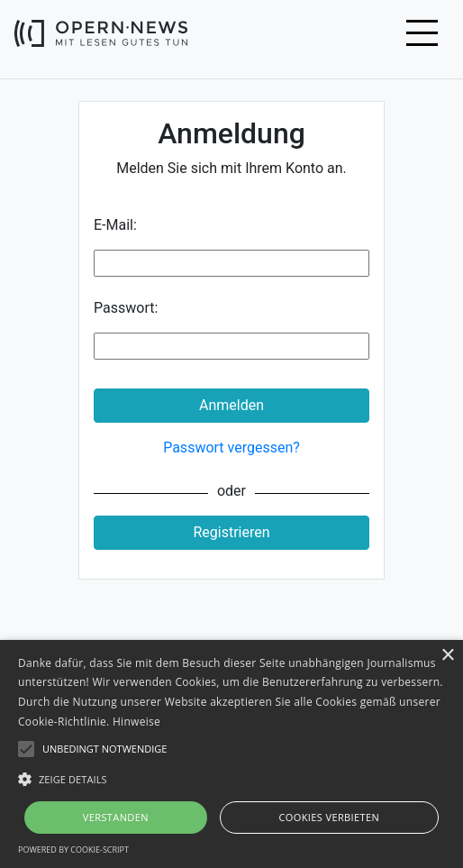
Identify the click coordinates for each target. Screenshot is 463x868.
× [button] (447, 656)
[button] (231, 779)
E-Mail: (115, 225)
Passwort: (126, 308)
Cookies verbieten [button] (329, 817)
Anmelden (231, 405)
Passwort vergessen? (231, 448)
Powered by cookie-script (73, 850)
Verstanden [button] (116, 817)
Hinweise (136, 722)
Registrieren (231, 532)
